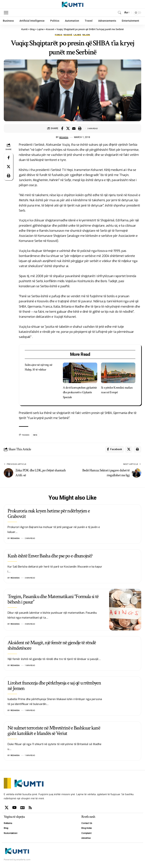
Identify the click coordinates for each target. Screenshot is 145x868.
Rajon (86, 35)
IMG (35, 435)
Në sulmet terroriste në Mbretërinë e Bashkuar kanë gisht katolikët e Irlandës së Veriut (54, 732)
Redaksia (64, 137)
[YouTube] (14, 808)
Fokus (59, 35)
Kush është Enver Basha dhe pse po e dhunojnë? (50, 557)
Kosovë (68, 35)
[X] (7, 808)
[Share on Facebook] (62, 128)
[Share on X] (68, 128)
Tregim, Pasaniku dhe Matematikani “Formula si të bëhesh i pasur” (53, 600)
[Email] (74, 128)
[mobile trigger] (7, 13)
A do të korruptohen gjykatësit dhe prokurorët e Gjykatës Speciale (80, 392)
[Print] (80, 128)
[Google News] (22, 808)
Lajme (77, 35)
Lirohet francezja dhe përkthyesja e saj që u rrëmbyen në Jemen (54, 686)
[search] (119, 13)
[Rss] (30, 808)
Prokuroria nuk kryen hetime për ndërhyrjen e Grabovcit (49, 514)
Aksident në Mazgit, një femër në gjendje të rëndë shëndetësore (52, 646)
